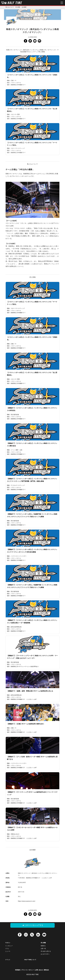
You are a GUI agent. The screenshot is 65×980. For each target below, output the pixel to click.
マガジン (8, 943)
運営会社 (46, 970)
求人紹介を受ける (46, 951)
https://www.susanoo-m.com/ (27, 901)
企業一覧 (43, 949)
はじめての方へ (45, 954)
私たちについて (10, 7)
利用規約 (18, 970)
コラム (7, 949)
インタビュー (9, 946)
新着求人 (43, 946)
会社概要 (24, 7)
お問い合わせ (39, 970)
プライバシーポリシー (28, 970)
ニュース (8, 951)
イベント (8, 960)
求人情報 (18, 7)
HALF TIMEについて (30, 960)
